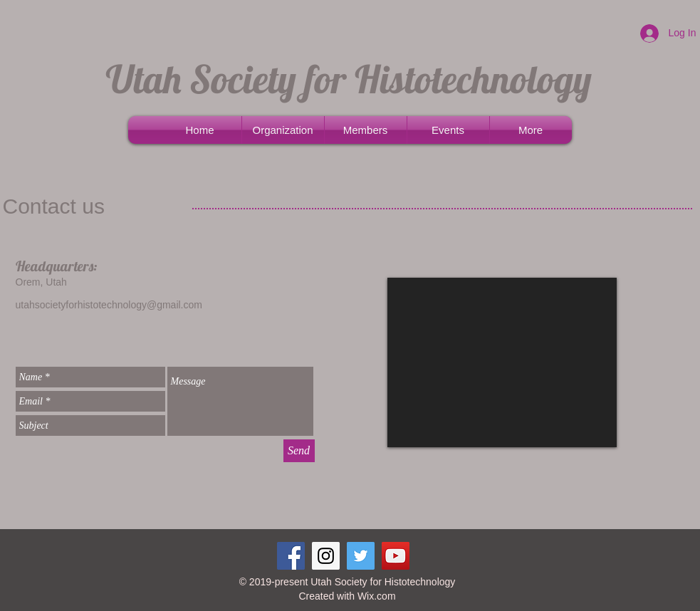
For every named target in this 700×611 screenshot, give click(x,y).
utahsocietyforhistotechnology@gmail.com (109, 305)
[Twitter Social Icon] (361, 556)
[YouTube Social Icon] (396, 556)
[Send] (299, 451)
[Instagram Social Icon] (326, 556)
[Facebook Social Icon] (291, 556)
